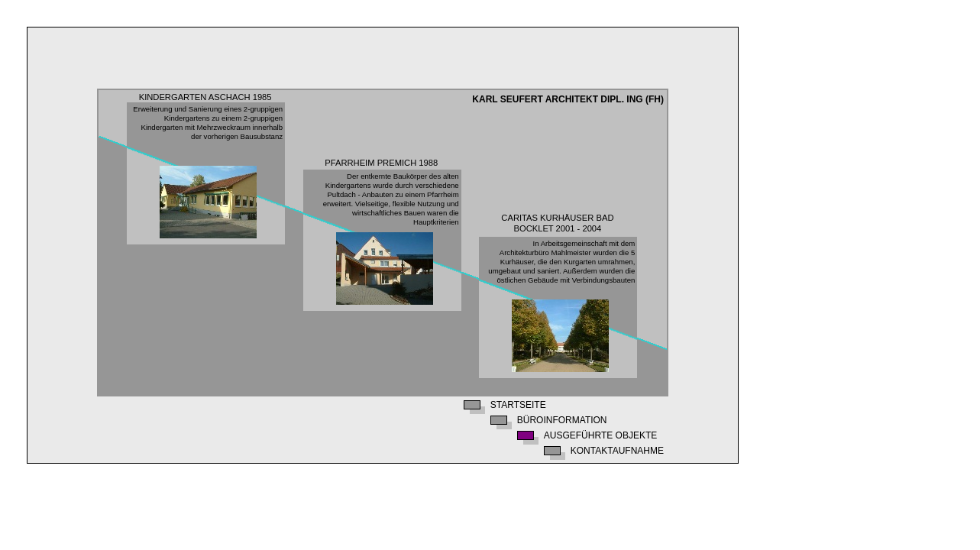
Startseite (518, 405)
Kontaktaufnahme (617, 451)
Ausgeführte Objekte (600, 436)
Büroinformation (562, 421)
